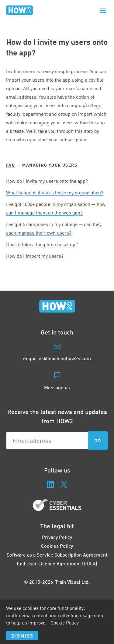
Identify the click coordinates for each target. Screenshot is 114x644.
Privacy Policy (57, 537)
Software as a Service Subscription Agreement (57, 555)
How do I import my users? (35, 256)
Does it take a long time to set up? (42, 244)
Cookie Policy (65, 623)
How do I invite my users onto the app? (47, 181)
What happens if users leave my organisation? (55, 193)
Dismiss (22, 636)
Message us (57, 387)
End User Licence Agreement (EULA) (57, 563)
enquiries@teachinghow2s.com (57, 358)
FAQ (10, 165)
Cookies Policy (57, 546)
